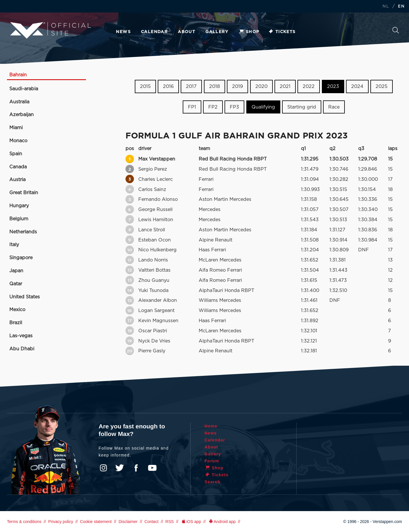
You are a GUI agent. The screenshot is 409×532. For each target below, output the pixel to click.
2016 (168, 86)
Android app (222, 522)
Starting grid (302, 107)
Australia (19, 102)
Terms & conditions (24, 522)
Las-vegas (21, 336)
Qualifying (263, 107)
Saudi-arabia (24, 89)
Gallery (217, 32)
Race (334, 107)
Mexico (17, 310)
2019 (237, 86)
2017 (191, 86)
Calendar (154, 32)
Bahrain (18, 75)
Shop (249, 32)
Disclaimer (128, 522)
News (123, 32)
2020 (261, 86)
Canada (18, 167)
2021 (285, 86)
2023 (333, 86)
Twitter (120, 468)
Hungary (19, 206)
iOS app (191, 522)
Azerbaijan (21, 115)
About (186, 32)
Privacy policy (61, 522)
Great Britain (24, 193)
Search (396, 30)
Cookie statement (96, 522)
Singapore (21, 258)
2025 (382, 86)
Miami (16, 128)
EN (401, 7)
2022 (309, 86)
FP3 (234, 107)
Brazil (16, 323)
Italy (14, 245)
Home (211, 426)
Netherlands (23, 232)
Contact (151, 522)
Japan (16, 271)
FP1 (192, 107)
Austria (17, 180)
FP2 (213, 107)
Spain (16, 154)
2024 (357, 86)
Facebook (136, 468)
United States (25, 297)
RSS (169, 522)
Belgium (19, 219)
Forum (212, 461)
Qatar (16, 284)
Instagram (103, 468)
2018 (215, 86)
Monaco (18, 141)
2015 (145, 86)
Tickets (282, 32)
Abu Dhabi (22, 349)
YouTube (152, 468)
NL (386, 7)
